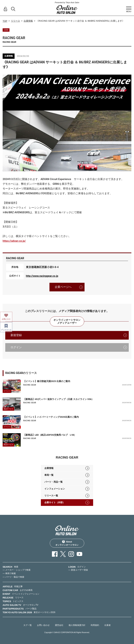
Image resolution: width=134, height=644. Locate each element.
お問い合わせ (43, 625)
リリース (15, 21)
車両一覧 (49, 475)
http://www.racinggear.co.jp (42, 276)
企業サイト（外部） (55, 502)
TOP (5, 21)
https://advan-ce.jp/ (14, 241)
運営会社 (59, 625)
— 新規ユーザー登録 (78, 570)
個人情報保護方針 (77, 625)
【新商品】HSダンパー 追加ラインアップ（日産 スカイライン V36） (58, 399)
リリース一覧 (51, 496)
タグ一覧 (28, 625)
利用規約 (95, 625)
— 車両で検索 (9, 573)
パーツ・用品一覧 (53, 482)
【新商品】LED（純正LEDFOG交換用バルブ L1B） (50, 435)
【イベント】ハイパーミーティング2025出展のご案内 (51, 417)
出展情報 (28, 21)
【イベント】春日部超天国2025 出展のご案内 (47, 381)
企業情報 (49, 468)
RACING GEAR (30, 385)
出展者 (108, 625)
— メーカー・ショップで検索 (17, 570)
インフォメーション (55, 489)
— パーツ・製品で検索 (13, 577)
